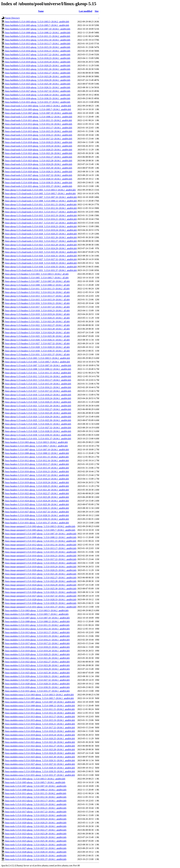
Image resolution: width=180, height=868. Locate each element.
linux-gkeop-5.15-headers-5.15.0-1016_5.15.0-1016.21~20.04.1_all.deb (37, 303)
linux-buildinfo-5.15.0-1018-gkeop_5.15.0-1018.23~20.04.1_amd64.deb (38, 58)
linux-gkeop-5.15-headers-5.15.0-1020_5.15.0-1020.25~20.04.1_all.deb (37, 318)
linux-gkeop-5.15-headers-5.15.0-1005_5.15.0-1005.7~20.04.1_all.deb (37, 278)
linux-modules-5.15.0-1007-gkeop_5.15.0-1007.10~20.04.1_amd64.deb (37, 618)
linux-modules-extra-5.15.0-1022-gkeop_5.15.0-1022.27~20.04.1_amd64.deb (40, 746)
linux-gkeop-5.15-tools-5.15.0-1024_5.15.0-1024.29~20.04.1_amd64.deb (38, 417)
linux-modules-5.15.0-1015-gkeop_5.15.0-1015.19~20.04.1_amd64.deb (37, 636)
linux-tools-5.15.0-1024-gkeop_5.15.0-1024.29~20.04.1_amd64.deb (36, 837)
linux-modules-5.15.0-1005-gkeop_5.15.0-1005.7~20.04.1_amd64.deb (37, 614)
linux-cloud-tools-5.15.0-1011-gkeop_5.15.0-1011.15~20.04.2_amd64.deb (38, 120)
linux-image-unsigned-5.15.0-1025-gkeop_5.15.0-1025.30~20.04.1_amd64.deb (41, 589)
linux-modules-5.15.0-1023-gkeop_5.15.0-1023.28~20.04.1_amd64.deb (37, 665)
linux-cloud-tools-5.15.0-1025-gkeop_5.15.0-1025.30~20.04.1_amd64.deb (39, 168)
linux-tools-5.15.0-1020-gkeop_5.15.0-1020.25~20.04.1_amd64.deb (36, 823)
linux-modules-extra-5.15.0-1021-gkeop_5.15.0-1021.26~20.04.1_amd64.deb (40, 742)
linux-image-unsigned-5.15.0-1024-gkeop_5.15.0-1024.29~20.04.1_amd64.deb (41, 585)
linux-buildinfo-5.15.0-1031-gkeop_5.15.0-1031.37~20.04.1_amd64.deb (38, 102)
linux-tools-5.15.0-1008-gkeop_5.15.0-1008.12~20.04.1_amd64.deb (36, 790)
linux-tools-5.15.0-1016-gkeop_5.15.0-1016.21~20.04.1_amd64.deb (36, 808)
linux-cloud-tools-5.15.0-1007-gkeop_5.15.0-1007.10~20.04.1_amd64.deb (39, 113)
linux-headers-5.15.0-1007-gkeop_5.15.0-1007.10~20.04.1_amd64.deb (37, 450)
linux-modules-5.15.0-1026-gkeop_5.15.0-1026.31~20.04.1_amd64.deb (37, 676)
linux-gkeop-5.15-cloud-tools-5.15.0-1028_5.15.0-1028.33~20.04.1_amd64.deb (41, 263)
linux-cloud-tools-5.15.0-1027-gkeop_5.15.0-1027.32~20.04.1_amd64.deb (39, 175)
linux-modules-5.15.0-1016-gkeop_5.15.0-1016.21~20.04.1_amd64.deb (37, 640)
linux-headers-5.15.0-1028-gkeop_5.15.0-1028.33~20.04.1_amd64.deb (37, 515)
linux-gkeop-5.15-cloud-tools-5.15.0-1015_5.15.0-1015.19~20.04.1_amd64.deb (41, 215)
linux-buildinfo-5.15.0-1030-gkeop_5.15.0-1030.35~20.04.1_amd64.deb (38, 98)
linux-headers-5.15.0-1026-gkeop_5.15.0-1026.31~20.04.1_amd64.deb (37, 508)
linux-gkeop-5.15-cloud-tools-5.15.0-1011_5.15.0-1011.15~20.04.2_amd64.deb (41, 204)
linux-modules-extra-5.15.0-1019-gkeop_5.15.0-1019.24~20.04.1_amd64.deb (40, 735)
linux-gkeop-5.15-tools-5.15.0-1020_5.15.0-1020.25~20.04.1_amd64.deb (38, 402)
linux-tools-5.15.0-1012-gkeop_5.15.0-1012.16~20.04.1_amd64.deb (36, 797)
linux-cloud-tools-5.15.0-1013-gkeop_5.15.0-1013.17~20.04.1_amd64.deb (39, 128)
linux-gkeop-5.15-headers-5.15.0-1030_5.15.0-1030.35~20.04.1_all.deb (37, 351)
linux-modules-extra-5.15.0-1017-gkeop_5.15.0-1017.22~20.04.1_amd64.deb (40, 728)
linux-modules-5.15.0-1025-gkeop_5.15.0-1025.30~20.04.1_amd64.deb (37, 673)
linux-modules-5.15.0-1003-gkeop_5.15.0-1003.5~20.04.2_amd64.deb (37, 610)
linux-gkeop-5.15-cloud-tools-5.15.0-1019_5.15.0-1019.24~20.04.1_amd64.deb (41, 230)
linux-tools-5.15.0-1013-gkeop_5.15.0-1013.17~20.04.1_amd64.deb (36, 801)
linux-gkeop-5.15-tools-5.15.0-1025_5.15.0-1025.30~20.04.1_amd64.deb (38, 420)
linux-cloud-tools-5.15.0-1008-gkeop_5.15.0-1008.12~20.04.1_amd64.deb (39, 117)
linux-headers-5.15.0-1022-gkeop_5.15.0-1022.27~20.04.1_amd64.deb (37, 493)
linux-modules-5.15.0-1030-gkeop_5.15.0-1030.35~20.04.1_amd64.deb (37, 687)
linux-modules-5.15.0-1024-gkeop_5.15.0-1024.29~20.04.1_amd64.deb (37, 669)
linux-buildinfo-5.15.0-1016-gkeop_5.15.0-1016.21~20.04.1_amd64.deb (38, 51)
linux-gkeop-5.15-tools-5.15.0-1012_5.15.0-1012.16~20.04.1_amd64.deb (38, 376)
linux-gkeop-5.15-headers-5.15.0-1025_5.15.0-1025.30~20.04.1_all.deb (37, 336)
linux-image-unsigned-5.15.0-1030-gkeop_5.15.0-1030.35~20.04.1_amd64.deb (41, 603)
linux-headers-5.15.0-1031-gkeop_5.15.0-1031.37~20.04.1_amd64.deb (37, 523)
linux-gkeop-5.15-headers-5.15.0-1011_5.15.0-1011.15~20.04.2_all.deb (37, 289)
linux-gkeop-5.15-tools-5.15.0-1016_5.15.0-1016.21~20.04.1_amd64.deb (38, 387)
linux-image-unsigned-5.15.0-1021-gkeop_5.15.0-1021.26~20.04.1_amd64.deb (41, 574)
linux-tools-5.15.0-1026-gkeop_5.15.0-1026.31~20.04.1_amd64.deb (36, 845)
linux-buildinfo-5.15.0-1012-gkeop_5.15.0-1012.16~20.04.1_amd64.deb (38, 40)
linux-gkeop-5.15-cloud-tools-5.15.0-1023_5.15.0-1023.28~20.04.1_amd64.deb (41, 245)
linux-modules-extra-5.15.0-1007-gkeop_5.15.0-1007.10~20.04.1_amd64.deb (40, 702)
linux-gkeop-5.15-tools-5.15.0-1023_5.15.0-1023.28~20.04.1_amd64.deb (38, 413)
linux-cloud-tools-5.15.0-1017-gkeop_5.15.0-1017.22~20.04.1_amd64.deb (39, 139)
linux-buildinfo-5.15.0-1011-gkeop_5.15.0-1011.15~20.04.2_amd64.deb (37, 36)
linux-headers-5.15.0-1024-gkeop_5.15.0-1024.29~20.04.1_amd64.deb (37, 501)
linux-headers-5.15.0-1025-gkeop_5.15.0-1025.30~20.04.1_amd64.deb (37, 504)
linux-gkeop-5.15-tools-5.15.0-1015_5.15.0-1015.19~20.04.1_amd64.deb (38, 384)
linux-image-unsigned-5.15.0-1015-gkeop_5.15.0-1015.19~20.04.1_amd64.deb (41, 552)
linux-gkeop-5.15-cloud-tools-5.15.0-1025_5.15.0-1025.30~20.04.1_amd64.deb (41, 252)
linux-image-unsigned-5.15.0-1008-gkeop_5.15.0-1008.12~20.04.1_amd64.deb (41, 537)
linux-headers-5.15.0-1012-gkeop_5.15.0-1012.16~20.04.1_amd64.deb (37, 461)
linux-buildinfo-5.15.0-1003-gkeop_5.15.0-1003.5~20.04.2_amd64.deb (37, 22)
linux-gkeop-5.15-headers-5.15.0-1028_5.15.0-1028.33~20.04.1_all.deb (37, 347)
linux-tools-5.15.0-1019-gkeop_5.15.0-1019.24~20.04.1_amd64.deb (36, 819)
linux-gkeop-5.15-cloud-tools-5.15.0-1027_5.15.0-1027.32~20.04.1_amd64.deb (41, 259)
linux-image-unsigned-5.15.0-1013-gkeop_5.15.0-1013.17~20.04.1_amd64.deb (41, 548)
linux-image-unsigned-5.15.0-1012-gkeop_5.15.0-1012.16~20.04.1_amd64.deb (41, 545)
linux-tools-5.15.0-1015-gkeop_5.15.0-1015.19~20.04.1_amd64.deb (36, 804)
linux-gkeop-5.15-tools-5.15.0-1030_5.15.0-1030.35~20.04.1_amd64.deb (38, 435)
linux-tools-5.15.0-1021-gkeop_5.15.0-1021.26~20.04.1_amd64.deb (36, 826)
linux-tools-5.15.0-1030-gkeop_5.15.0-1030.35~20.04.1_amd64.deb (36, 856)
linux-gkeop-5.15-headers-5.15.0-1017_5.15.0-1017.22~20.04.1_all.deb (37, 307)
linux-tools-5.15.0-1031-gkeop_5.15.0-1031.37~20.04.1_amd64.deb (36, 859)
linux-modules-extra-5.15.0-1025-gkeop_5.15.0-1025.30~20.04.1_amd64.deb (40, 757)
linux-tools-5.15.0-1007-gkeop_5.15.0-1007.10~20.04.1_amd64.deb (36, 786)
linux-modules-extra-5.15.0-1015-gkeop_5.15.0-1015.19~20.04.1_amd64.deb (40, 720)
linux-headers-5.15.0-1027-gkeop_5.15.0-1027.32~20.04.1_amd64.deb (37, 512)
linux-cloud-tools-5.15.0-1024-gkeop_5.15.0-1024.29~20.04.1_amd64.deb (39, 164)
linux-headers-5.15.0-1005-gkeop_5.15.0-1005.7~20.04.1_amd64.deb (36, 446)
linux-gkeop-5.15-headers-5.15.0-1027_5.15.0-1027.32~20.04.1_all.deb (37, 343)
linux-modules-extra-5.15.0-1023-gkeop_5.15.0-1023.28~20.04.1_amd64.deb (40, 749)
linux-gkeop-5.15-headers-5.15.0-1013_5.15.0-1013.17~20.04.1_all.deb (37, 296)
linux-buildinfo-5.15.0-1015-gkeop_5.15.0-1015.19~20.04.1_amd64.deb (38, 47)
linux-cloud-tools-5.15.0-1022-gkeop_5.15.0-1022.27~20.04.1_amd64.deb (39, 157)
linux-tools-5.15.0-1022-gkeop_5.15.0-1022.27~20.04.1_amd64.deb (36, 830)
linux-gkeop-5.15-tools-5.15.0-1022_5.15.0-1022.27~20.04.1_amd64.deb (38, 409)
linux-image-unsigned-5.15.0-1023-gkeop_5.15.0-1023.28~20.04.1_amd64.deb (41, 581)
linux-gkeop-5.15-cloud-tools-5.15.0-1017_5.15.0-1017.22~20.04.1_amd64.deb (41, 223)
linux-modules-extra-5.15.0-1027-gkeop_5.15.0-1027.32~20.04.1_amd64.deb (40, 764)
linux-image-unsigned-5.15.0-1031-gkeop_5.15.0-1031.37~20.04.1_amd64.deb (41, 607)
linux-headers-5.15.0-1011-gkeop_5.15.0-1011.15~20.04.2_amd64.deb (37, 457)
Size (97, 11)
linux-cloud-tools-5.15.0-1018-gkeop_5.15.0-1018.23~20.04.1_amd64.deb (39, 142)
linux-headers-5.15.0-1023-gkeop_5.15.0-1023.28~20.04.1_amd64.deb (37, 497)
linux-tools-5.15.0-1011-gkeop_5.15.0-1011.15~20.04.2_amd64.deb (36, 793)
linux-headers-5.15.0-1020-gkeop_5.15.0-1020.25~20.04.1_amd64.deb (37, 486)
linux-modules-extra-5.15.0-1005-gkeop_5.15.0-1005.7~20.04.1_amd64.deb (39, 698)
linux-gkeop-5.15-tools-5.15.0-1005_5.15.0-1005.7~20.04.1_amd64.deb (37, 362)
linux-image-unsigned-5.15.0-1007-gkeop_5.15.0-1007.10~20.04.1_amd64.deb (41, 534)
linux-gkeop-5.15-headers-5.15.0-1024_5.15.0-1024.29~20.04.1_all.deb (37, 332)
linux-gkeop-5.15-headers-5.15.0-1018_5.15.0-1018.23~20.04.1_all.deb (37, 311)
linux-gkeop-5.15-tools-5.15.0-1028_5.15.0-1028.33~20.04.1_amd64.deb (38, 431)
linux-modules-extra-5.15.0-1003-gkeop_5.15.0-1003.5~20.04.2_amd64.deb (39, 695)
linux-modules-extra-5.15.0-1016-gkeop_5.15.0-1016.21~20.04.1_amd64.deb (40, 724)
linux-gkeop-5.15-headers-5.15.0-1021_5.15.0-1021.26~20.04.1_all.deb (37, 322)
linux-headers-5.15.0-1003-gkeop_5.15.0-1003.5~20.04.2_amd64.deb (36, 442)
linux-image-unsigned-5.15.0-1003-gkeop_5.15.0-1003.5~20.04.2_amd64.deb (40, 526)
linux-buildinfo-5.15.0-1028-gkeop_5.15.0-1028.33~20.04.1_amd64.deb (38, 95)
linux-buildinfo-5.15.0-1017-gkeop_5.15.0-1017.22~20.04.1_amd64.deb (38, 55)
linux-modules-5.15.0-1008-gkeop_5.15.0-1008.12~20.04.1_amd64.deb (37, 621)
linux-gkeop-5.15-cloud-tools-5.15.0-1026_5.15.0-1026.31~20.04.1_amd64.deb (41, 256)
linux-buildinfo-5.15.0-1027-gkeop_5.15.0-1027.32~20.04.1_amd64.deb (38, 91)
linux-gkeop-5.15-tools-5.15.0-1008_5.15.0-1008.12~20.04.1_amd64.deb (38, 369)
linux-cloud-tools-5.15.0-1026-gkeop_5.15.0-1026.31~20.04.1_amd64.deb (39, 172)
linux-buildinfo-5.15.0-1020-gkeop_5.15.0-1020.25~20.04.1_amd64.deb (38, 65)
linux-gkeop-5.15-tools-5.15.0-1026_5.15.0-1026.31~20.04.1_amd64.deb (38, 424)
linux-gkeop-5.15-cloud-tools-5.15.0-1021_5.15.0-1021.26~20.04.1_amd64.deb (41, 237)
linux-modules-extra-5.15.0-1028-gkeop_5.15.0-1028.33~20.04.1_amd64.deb (40, 768)
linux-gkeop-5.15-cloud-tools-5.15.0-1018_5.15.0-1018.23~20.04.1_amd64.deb (41, 226)
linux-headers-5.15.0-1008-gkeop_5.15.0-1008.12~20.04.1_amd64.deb (37, 453)
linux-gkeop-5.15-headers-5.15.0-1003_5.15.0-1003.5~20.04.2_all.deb (37, 274)
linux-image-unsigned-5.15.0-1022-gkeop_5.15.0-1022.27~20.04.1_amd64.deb (41, 578)
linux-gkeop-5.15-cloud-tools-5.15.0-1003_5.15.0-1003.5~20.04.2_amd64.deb (40, 190)
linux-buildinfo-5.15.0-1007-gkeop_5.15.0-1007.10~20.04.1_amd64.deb (38, 29)
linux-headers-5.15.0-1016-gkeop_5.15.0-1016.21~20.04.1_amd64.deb (37, 471)
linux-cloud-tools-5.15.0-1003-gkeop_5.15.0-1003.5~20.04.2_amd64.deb (38, 106)
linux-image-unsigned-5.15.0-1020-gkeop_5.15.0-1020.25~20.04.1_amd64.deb (41, 570)
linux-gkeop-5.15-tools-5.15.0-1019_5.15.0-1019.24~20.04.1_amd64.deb (38, 398)
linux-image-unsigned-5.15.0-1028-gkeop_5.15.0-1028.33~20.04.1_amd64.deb (41, 600)
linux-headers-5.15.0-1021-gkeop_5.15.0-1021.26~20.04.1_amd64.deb (37, 490)
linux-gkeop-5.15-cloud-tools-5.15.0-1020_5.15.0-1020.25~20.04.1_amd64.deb (41, 234)
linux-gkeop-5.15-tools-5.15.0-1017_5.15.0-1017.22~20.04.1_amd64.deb (38, 391)
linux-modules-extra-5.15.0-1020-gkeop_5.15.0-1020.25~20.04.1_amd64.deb (40, 739)
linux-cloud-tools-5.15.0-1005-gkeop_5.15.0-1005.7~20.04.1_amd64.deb (38, 109)
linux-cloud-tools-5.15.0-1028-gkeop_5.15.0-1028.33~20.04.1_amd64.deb (39, 179)
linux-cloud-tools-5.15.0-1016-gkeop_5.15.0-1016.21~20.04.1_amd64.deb (39, 135)
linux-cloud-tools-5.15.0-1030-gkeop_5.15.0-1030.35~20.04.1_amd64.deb (39, 183)
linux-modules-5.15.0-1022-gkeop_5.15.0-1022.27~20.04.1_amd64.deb (37, 662)
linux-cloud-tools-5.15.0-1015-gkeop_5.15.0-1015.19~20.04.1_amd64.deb (39, 131)
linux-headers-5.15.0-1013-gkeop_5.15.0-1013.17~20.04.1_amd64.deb (37, 464)
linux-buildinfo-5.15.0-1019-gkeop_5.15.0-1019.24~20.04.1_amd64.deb (38, 62)
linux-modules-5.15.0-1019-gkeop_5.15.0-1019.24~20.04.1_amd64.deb (37, 651)
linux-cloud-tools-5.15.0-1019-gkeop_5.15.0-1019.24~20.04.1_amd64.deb (39, 146)
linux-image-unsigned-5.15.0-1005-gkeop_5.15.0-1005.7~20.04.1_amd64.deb (40, 530)
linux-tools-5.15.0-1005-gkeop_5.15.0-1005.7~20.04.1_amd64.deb (35, 782)
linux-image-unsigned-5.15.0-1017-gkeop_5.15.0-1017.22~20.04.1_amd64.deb (41, 559)
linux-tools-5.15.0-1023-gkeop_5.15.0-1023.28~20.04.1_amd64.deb (36, 834)
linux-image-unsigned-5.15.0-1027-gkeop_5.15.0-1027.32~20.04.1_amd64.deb (41, 596)
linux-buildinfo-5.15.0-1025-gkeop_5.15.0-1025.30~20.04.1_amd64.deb (38, 84)
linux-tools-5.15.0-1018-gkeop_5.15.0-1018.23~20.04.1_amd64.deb (36, 815)
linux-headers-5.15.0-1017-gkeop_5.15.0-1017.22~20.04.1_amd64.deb (37, 475)
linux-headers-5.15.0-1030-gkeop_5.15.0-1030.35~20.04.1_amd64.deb (37, 519)
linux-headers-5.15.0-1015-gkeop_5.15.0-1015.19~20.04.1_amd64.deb (37, 468)
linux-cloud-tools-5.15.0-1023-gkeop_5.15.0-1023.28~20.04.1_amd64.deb (39, 161)
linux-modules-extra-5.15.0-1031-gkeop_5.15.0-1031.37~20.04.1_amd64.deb (40, 775)
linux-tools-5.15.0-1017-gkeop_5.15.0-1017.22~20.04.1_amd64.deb (36, 812)
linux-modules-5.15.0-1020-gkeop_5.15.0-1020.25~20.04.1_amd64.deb (37, 654)
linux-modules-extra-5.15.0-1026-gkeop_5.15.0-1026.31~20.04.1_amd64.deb (40, 760)
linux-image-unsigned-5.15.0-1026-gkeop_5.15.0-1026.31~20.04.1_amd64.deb (41, 592)
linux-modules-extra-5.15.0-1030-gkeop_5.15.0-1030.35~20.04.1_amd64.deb (40, 771)
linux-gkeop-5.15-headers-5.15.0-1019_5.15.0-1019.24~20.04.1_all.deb (37, 314)
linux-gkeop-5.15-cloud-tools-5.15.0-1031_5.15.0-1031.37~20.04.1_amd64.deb (41, 270)
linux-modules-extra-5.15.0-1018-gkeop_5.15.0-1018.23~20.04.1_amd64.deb (40, 731)
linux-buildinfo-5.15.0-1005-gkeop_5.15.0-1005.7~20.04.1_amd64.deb (37, 25)
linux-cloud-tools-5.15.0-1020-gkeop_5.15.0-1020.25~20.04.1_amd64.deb (39, 150)
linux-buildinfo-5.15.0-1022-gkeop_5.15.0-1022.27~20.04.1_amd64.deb (38, 73)
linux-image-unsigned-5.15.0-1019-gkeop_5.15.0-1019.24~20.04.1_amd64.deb (41, 567)
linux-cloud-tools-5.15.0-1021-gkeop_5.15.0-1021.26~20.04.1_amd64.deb (39, 153)
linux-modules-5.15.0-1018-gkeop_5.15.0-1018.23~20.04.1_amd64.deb (37, 647)
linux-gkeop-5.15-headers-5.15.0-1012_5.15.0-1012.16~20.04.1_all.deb (37, 292)
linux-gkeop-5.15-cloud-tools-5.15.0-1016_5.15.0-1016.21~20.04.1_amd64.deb (41, 219)
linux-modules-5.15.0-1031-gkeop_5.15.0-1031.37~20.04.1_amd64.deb (37, 691)
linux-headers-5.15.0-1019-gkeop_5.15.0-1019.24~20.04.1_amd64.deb (37, 482)
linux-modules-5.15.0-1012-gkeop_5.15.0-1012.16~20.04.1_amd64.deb (37, 629)
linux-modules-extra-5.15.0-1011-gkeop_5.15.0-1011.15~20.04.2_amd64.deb (40, 709)
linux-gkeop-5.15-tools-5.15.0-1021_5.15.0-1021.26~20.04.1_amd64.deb (38, 406)
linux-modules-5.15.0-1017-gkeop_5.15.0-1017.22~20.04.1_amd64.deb (37, 643)
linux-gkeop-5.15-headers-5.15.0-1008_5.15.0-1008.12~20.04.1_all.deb (37, 285)
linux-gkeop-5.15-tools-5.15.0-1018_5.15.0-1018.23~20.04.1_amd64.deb (38, 395)
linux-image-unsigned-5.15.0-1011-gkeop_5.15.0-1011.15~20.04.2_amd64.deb (41, 541)
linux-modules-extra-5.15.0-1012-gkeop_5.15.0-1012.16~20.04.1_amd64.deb (40, 713)
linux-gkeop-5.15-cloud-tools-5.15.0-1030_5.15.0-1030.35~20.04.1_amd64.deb (41, 267)
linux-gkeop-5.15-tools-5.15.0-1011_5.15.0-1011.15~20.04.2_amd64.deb (38, 373)
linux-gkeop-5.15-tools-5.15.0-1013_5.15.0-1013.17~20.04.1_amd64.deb (38, 380)
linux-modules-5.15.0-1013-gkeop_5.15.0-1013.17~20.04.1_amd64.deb (37, 632)
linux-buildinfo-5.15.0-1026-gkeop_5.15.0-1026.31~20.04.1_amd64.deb (38, 87)
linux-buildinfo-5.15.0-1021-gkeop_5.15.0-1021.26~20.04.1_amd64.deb (38, 69)
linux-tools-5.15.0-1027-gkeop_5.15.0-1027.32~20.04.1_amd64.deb (36, 848)
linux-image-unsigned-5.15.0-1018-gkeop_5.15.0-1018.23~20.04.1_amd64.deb (41, 563)
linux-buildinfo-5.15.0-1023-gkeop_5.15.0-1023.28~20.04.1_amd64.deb (38, 76)
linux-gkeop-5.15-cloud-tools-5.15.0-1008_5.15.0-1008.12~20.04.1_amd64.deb (41, 201)
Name (41, 11)
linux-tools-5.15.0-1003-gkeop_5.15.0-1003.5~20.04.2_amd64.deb (35, 779)
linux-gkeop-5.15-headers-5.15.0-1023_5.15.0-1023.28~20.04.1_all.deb (37, 329)
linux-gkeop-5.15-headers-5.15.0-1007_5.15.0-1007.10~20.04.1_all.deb (37, 281)
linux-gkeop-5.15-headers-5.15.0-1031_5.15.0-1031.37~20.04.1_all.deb (37, 354)
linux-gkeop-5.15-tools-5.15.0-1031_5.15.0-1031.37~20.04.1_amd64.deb (38, 439)
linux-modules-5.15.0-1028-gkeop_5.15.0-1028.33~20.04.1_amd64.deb (37, 684)
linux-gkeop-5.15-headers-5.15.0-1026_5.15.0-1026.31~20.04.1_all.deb (37, 340)
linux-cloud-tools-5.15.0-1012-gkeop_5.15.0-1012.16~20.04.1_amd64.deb (39, 124)
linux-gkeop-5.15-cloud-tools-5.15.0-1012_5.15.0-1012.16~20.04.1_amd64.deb (41, 208)
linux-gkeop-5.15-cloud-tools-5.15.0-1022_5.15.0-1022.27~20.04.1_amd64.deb (41, 241)
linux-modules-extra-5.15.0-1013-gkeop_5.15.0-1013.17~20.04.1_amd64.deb (40, 717)
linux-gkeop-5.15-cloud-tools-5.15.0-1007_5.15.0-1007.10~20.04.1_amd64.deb (41, 197)
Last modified (85, 11)
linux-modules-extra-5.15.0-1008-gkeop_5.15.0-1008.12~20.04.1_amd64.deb (40, 706)
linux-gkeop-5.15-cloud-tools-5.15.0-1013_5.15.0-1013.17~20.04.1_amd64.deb (41, 212)
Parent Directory (12, 18)
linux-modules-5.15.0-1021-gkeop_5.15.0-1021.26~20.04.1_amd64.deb (37, 658)
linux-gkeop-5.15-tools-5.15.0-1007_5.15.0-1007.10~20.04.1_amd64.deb (38, 365)
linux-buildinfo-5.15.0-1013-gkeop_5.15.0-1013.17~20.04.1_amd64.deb (38, 44)
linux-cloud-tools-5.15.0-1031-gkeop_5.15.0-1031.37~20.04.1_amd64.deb (39, 186)
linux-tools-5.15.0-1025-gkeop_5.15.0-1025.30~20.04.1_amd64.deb (36, 841)
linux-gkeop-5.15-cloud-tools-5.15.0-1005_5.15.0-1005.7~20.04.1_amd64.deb (40, 194)
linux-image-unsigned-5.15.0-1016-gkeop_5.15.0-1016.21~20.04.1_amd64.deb (41, 556)
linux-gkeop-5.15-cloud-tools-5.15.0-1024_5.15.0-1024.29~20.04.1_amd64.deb (41, 248)
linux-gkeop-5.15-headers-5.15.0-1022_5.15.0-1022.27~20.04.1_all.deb (37, 325)
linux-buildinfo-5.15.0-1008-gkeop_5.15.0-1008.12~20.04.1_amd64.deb (38, 33)
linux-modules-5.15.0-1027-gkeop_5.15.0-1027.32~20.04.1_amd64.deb (37, 680)
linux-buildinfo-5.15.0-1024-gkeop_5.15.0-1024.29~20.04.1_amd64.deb (38, 80)
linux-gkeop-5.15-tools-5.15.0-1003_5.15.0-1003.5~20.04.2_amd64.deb (37, 358)
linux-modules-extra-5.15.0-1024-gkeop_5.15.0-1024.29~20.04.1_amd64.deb (40, 753)
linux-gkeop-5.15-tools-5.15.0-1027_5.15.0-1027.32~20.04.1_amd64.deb (38, 428)
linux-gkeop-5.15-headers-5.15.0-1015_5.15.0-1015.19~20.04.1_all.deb (37, 300)
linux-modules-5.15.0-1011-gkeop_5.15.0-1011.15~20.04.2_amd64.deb (37, 625)
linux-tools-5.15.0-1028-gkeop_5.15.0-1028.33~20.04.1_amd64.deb (36, 852)
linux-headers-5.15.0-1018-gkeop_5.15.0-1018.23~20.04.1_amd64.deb (37, 479)
